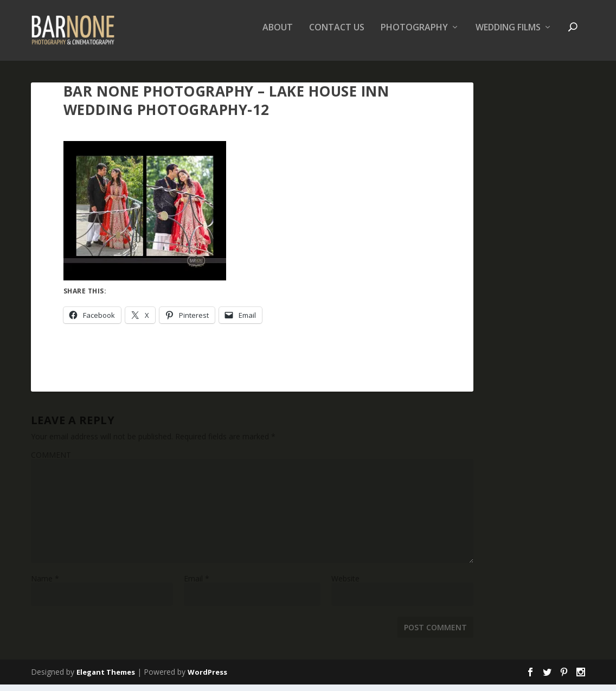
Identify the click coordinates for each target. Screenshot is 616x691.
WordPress (207, 679)
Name (45, 585)
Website (345, 585)
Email (197, 585)
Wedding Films (508, 34)
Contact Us (337, 34)
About (278, 34)
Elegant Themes (106, 679)
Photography (414, 34)
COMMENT (51, 461)
